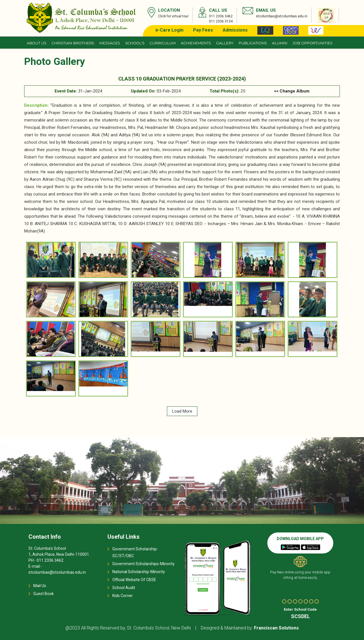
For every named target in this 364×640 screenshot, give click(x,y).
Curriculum (163, 43)
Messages (110, 43)
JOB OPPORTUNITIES (313, 43)
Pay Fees (203, 30)
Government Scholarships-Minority (143, 564)
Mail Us (40, 586)
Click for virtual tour (173, 16)
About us (37, 43)
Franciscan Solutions (276, 628)
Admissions (235, 30)
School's (135, 43)
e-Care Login (169, 30)
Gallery (225, 43)
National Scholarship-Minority (139, 572)
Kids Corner (123, 596)
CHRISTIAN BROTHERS (73, 43)
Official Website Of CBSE (134, 580)
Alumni (280, 43)
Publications (253, 43)
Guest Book (44, 594)
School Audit (124, 588)
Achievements (196, 43)
